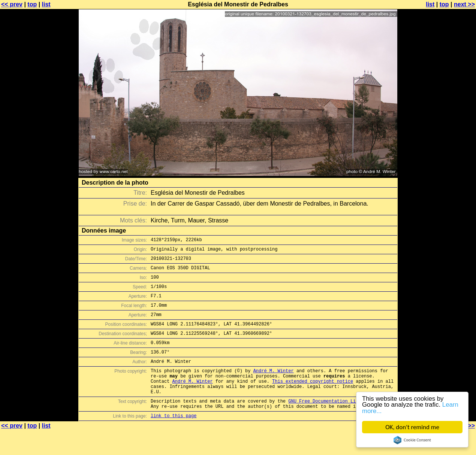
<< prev (12, 4)
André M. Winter (274, 387)
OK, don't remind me (412, 427)
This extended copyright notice (313, 400)
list (46, 4)
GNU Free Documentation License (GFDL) (338, 423)
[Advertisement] (446, 185)
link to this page (174, 440)
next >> (464, 4)
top (32, 4)
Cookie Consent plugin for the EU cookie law (412, 440)
